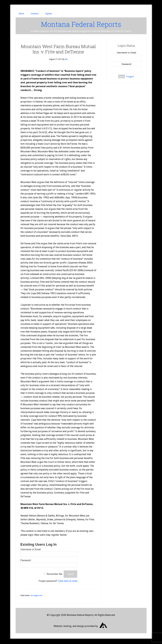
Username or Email (31, 550)
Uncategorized (36, 596)
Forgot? (130, 77)
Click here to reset (68, 582)
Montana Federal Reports (81, 25)
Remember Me (55, 575)
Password (26, 561)
